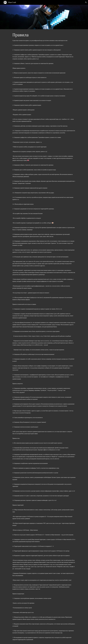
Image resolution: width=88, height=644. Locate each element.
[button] (86, 2)
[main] (44, 35)
